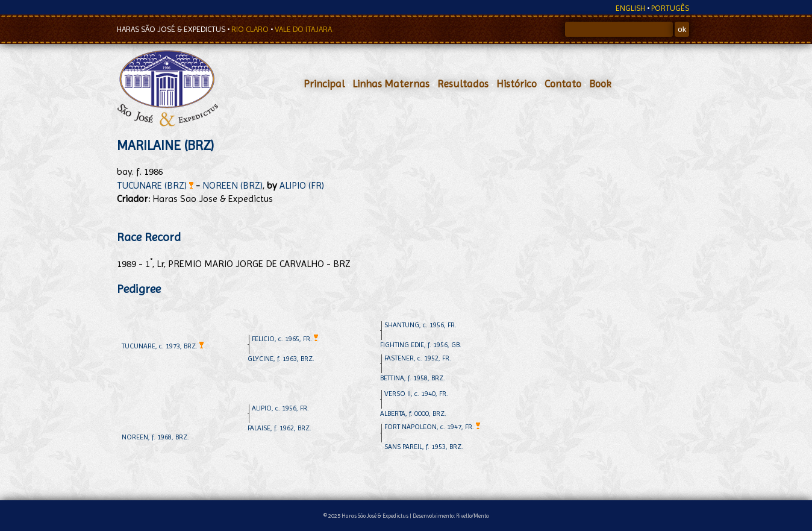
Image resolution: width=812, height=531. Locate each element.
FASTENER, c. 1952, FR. (418, 358)
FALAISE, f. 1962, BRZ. (280, 428)
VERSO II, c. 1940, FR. (416, 394)
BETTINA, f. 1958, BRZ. (413, 378)
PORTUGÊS (670, 8)
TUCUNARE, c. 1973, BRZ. (163, 346)
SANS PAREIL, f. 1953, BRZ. (424, 447)
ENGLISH (630, 8)
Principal (324, 84)
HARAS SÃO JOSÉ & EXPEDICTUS (172, 29)
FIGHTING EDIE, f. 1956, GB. (421, 345)
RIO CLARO (251, 29)
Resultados (463, 84)
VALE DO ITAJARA (303, 29)
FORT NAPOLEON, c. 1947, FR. (432, 427)
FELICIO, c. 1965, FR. (285, 339)
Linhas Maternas (391, 84)
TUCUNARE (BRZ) (155, 185)
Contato (563, 84)
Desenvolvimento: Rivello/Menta (451, 516)
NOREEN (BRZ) (233, 185)
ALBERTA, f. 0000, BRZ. (413, 413)
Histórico (517, 84)
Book (600, 84)
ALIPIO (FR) (302, 185)
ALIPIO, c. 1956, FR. (280, 408)
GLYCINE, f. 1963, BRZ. (281, 359)
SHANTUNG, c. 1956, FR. (420, 325)
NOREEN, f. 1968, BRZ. (155, 437)
